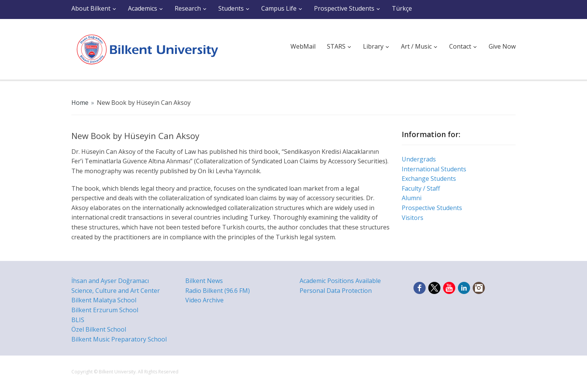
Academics (143, 8)
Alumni (412, 198)
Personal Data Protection (336, 291)
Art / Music (416, 46)
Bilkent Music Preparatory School (119, 339)
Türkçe (402, 8)
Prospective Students (344, 8)
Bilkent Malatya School (104, 300)
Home (80, 103)
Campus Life (279, 8)
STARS (336, 46)
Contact (460, 46)
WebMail (303, 46)
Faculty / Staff (421, 188)
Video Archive (204, 300)
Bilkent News (204, 281)
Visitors (413, 218)
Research (188, 8)
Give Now (502, 46)
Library (373, 46)
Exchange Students (429, 179)
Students (231, 8)
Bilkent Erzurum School (105, 310)
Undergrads (419, 159)
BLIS (78, 320)
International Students (434, 169)
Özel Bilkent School (99, 329)
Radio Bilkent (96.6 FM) (218, 291)
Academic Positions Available (340, 281)
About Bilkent (91, 8)
